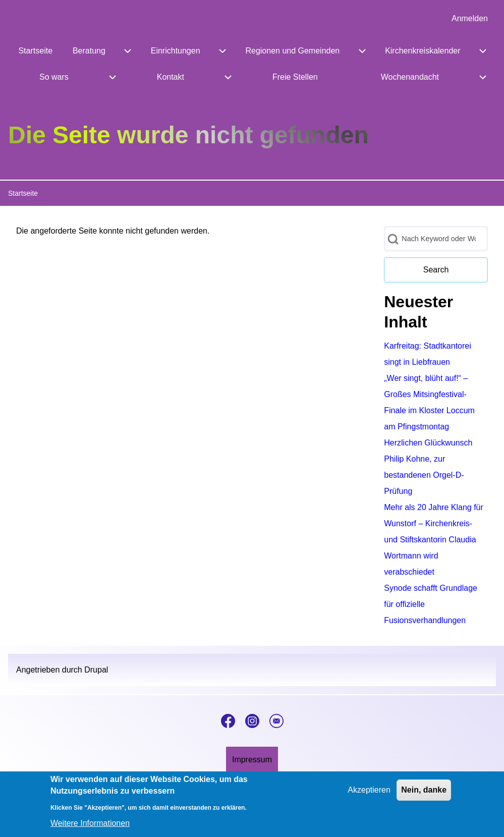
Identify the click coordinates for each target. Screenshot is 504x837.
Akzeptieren (369, 794)
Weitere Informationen (90, 828)
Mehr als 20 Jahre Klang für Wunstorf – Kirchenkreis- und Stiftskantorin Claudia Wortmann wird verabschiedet (434, 540)
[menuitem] (470, 19)
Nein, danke (424, 794)
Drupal (96, 670)
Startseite (23, 193)
